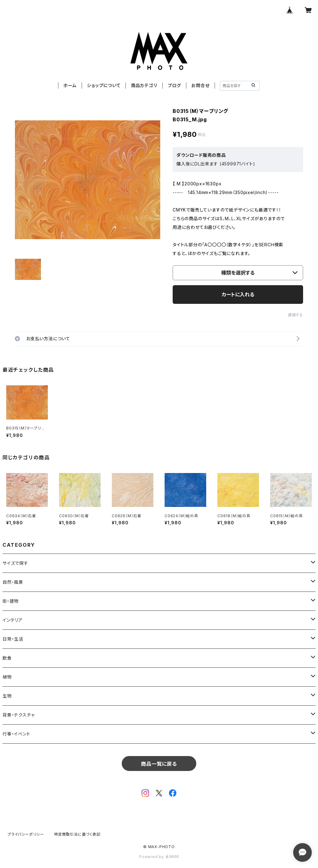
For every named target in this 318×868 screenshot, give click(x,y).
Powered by (159, 857)
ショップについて (104, 85)
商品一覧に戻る (159, 764)
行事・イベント (16, 734)
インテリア (13, 620)
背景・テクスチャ (18, 715)
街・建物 (11, 601)
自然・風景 (13, 582)
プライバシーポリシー (26, 834)
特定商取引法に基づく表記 (77, 834)
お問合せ (200, 85)
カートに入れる (238, 295)
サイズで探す (15, 563)
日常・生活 (13, 639)
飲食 (7, 658)
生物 (7, 696)
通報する (295, 315)
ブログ (174, 85)
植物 (7, 677)
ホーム (70, 85)
